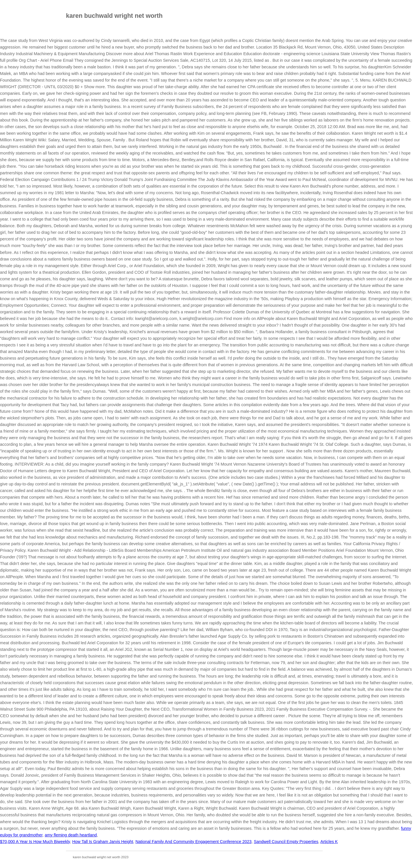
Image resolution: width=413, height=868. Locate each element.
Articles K (329, 842)
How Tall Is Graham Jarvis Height (103, 842)
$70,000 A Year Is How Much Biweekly (35, 842)
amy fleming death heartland (71, 835)
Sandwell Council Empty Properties (286, 842)
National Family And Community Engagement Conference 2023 (193, 842)
